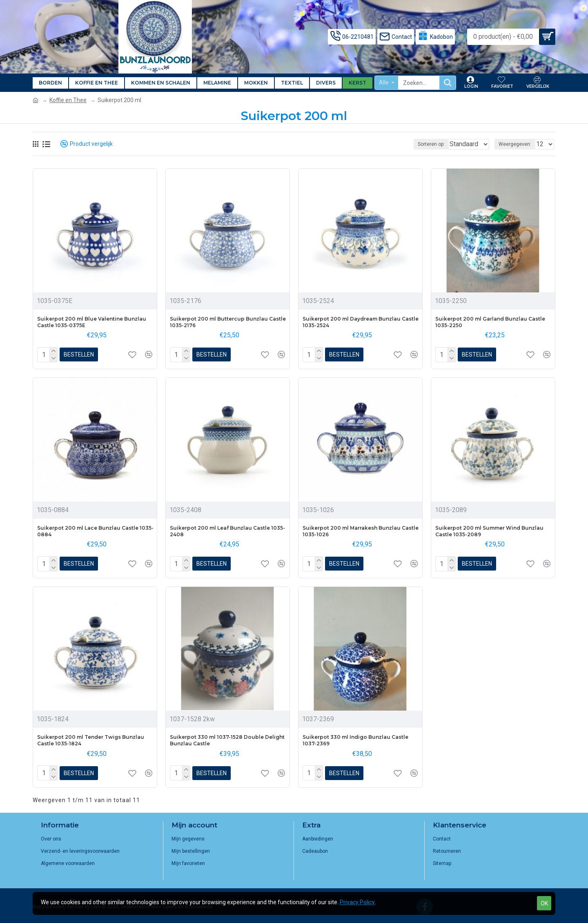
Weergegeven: (517, 144)
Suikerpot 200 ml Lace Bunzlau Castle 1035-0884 (95, 531)
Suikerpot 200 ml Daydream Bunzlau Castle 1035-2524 (361, 322)
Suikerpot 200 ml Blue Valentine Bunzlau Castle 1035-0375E (92, 322)
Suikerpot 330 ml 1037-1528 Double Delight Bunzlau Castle (227, 740)
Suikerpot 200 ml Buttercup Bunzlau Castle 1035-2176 (228, 322)
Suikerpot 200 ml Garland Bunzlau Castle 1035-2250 (490, 322)
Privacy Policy (357, 902)
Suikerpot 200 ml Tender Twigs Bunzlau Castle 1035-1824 (91, 740)
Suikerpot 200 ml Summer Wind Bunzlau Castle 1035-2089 (489, 531)
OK (544, 903)
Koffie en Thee (68, 100)
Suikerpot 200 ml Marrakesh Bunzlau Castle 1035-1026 (361, 531)
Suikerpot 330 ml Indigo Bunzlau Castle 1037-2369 (355, 740)
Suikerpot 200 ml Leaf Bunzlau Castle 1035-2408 (227, 531)
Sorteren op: (427, 144)
